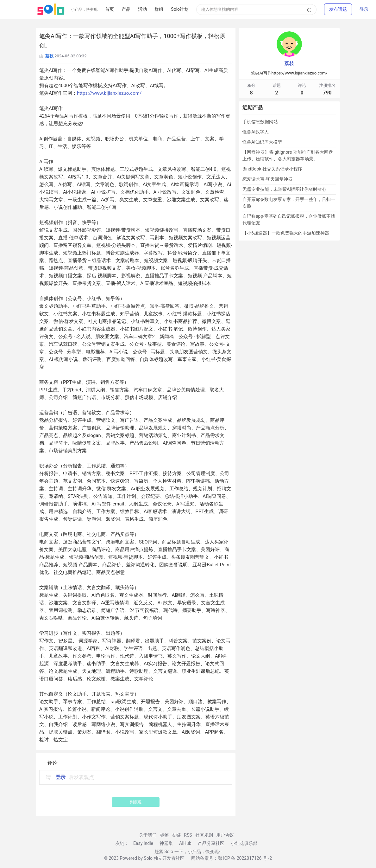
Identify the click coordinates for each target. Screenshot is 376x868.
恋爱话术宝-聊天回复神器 (267, 179)
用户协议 (225, 835)
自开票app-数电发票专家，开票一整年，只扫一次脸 (289, 203)
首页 (110, 9)
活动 (142, 9)
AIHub (185, 843)
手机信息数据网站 (260, 122)
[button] (338, 9)
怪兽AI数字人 (256, 132)
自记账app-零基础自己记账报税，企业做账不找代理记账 (289, 219)
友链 (176, 835)
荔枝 (289, 63)
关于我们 (148, 835)
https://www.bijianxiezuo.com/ (109, 93)
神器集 (166, 843)
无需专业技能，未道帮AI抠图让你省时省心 (284, 189)
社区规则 (204, 835)
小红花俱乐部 (244, 843)
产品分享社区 (211, 843)
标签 (164, 835)
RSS (188, 835)
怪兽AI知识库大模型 (262, 142)
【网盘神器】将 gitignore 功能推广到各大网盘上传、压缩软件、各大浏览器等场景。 (288, 155)
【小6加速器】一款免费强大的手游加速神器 (286, 233)
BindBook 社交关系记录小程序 (272, 169)
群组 (159, 9)
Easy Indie (143, 843)
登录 (364, 9)
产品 (126, 9)
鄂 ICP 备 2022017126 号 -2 (245, 858)
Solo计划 (180, 9)
